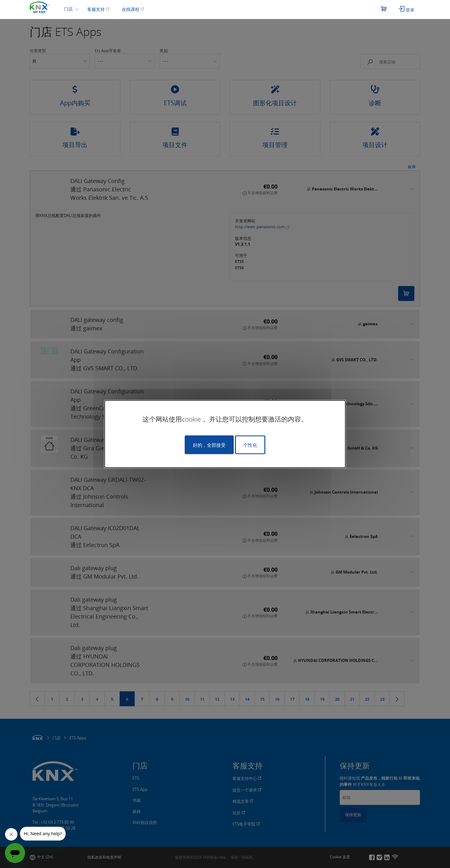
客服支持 (98, 9)
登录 (407, 9)
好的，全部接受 (209, 445)
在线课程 (133, 9)
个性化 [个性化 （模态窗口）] (250, 445)
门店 (69, 9)
